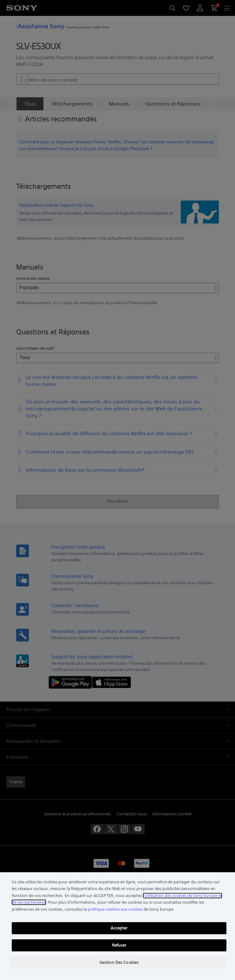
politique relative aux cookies (115, 909)
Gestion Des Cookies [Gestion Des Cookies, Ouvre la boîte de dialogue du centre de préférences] (119, 962)
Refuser (119, 945)
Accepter (119, 928)
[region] (117, 926)
